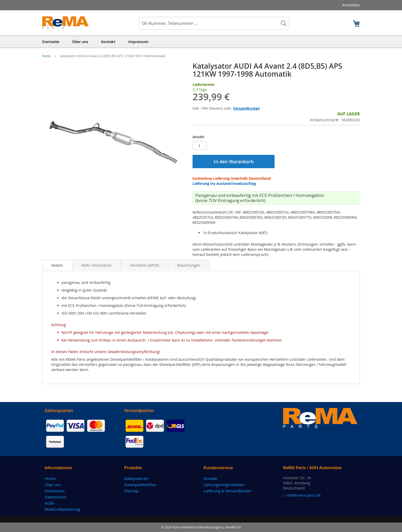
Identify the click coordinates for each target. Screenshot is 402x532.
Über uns (53, 485)
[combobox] (214, 23)
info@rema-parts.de (303, 495)
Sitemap (131, 491)
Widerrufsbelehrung (62, 509)
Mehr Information (97, 265)
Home (47, 56)
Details (57, 265)
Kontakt (210, 478)
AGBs (49, 503)
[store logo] (66, 23)
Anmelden (351, 5)
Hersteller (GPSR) (144, 265)
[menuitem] (51, 42)
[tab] (57, 265)
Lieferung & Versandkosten (227, 491)
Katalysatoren (136, 478)
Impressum (55, 491)
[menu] (201, 42)
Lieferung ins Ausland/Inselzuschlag (224, 183)
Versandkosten (246, 108)
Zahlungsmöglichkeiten (224, 485)
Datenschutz (56, 497)
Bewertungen (189, 265)
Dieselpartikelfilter (140, 485)
